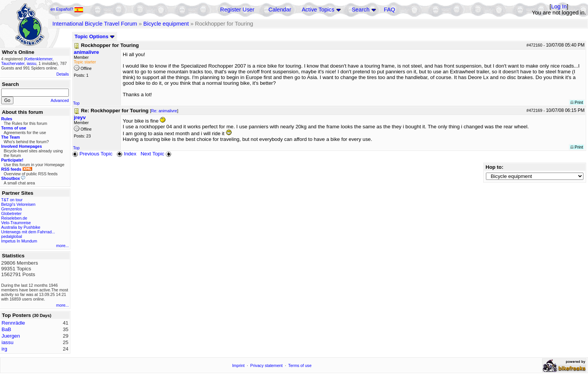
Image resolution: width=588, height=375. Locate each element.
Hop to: (495, 167)
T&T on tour (12, 200)
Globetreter (11, 213)
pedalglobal (12, 236)
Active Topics (318, 10)
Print (577, 102)
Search (361, 10)
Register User (237, 10)
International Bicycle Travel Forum (95, 24)
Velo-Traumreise (16, 223)
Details (63, 74)
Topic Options (95, 36)
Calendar (280, 10)
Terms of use (300, 365)
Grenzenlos (12, 209)
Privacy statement (267, 365)
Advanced (60, 100)
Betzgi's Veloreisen (18, 204)
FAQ (389, 10)
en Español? (67, 9)
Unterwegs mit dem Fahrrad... (28, 232)
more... (63, 246)
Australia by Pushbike (21, 227)
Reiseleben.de (14, 218)
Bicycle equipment (166, 24)
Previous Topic (92, 154)
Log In (559, 6)
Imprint (238, 365)
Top (76, 103)
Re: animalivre (164, 111)
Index (126, 154)
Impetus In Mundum (19, 241)
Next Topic (157, 154)
